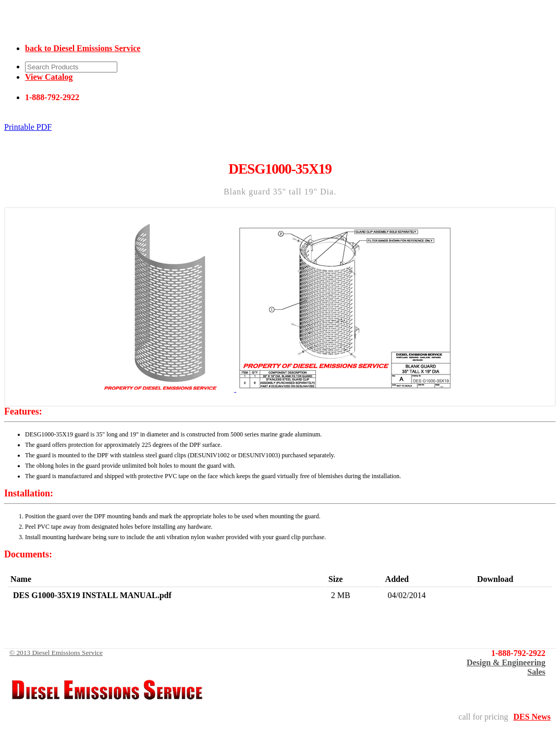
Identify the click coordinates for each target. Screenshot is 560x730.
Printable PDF (28, 127)
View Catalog (49, 77)
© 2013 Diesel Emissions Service (56, 653)
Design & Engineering (506, 662)
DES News (532, 717)
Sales (536, 672)
